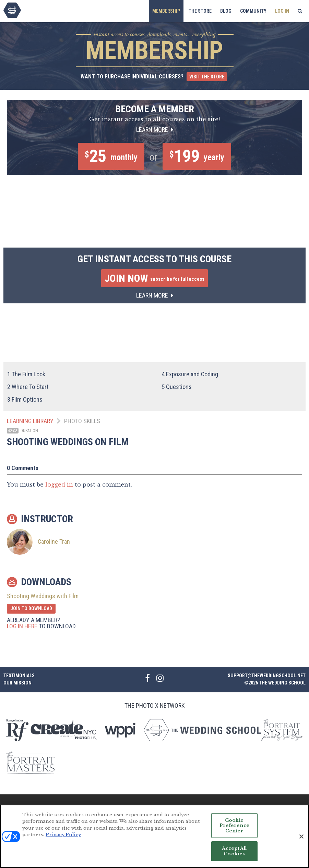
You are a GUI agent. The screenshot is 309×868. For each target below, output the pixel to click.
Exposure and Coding (190, 374)
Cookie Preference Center (234, 828)
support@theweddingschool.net (267, 676)
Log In (282, 11)
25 (111, 156)
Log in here (22, 626)
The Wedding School (12, 10)
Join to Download (31, 608)
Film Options (25, 399)
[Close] (301, 839)
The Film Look (26, 374)
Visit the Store (207, 77)
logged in (59, 485)
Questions (177, 387)
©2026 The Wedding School (275, 683)
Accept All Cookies (234, 854)
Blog (226, 11)
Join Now (154, 278)
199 (197, 156)
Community (253, 11)
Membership (166, 11)
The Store (200, 11)
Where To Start (28, 387)
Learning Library (30, 421)
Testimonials (19, 676)
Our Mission (17, 683)
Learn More (155, 130)
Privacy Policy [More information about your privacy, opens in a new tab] (63, 838)
